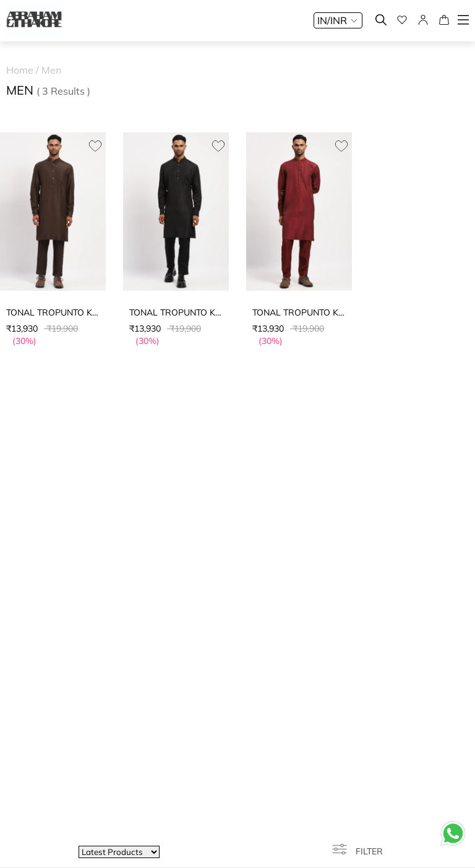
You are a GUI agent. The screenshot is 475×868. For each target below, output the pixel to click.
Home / (24, 70)
